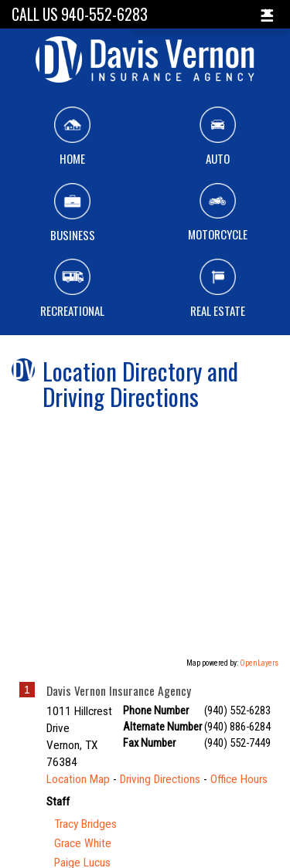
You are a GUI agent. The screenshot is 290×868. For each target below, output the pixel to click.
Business (73, 213)
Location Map (78, 779)
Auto (218, 137)
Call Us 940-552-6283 (80, 14)
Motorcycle (218, 213)
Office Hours (239, 779)
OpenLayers (259, 663)
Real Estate (218, 289)
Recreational (72, 289)
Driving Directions (160, 779)
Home (72, 137)
